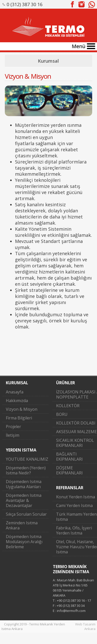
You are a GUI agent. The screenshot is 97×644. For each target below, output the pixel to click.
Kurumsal (48, 61)
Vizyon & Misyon (22, 409)
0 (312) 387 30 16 (25, 4)
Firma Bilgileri (19, 418)
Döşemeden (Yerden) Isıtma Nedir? (26, 470)
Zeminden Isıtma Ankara (22, 525)
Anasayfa (15, 392)
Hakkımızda (17, 401)
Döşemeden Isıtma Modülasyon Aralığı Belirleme (24, 542)
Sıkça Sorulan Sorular (26, 514)
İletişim (13, 435)
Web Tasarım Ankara (85, 626)
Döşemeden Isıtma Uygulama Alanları (24, 484)
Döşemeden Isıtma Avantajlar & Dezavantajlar (24, 500)
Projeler (13, 427)
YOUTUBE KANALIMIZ (27, 459)
